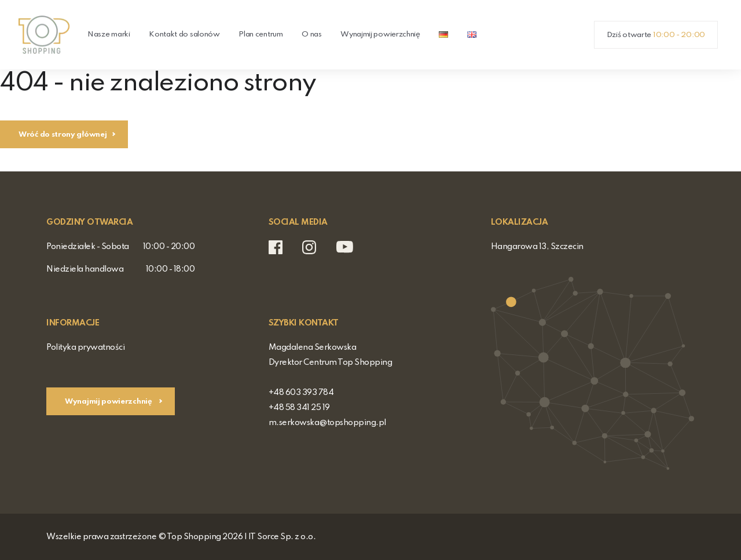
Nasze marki (109, 34)
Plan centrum (261, 34)
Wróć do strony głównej (63, 135)
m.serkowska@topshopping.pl (327, 423)
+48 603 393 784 (301, 393)
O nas (312, 34)
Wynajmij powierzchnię (380, 34)
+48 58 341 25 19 (299, 408)
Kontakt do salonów (184, 34)
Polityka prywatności (85, 347)
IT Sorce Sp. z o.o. (282, 537)
